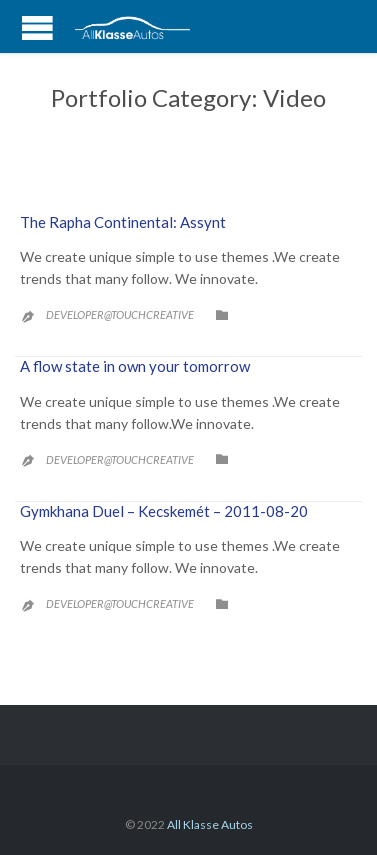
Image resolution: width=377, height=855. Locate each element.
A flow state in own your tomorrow (135, 366)
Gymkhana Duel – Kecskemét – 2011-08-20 (164, 511)
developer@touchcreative (120, 314)
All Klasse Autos (210, 824)
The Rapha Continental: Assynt (123, 222)
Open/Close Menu (37, 28)
